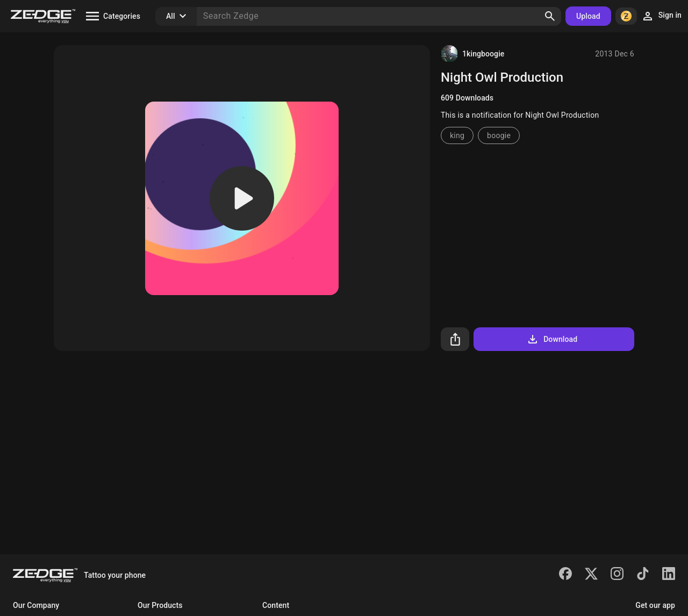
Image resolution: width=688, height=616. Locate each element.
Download (552, 339)
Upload (588, 16)
